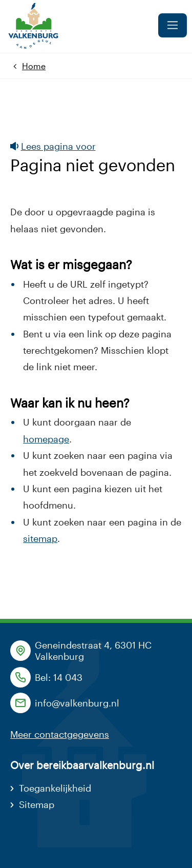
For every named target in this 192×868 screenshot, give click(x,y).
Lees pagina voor (53, 146)
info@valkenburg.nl (77, 703)
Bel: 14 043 (59, 677)
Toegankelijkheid (55, 788)
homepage (46, 439)
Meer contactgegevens (60, 734)
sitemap (40, 538)
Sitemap (37, 804)
